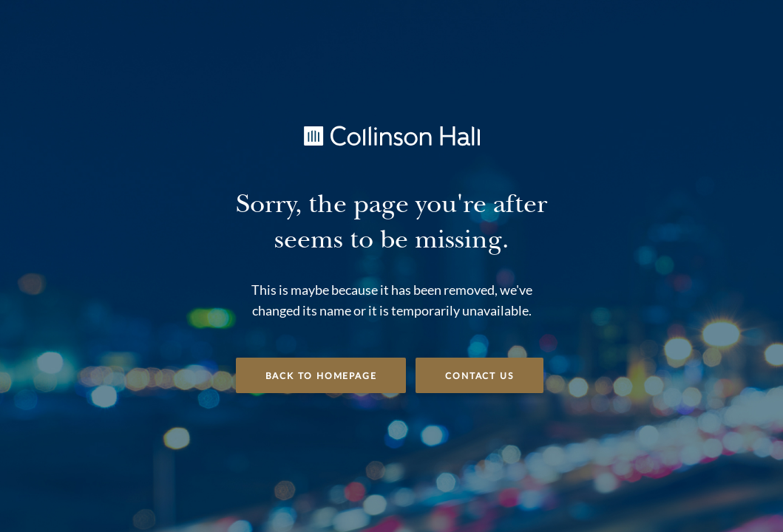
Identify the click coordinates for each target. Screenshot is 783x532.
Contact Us (479, 376)
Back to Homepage (321, 376)
